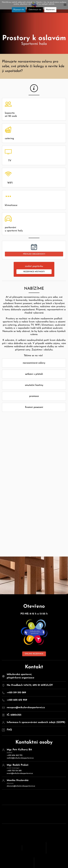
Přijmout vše (19, 10)
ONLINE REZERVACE (34, 626)
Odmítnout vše (35, 10)
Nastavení (50, 10)
